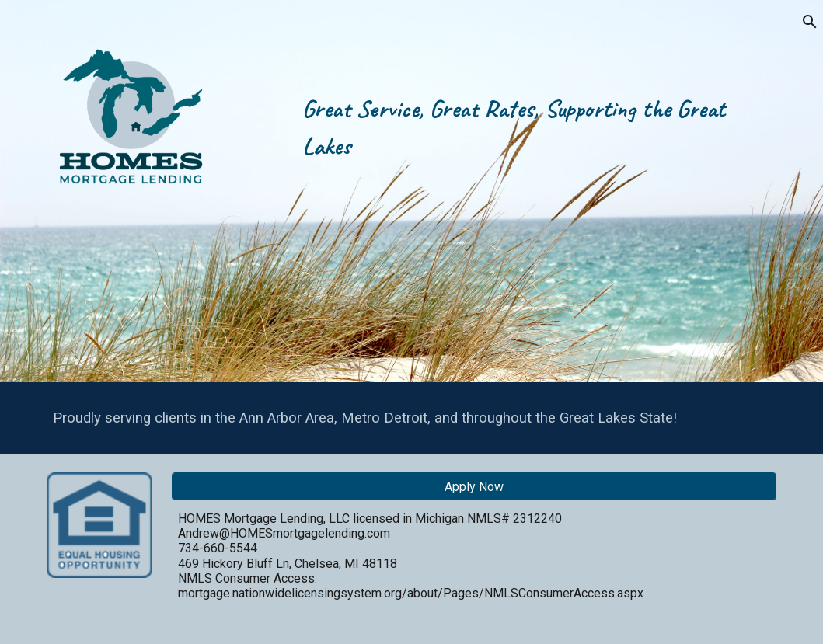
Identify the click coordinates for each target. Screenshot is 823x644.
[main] (536, 191)
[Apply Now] (474, 487)
